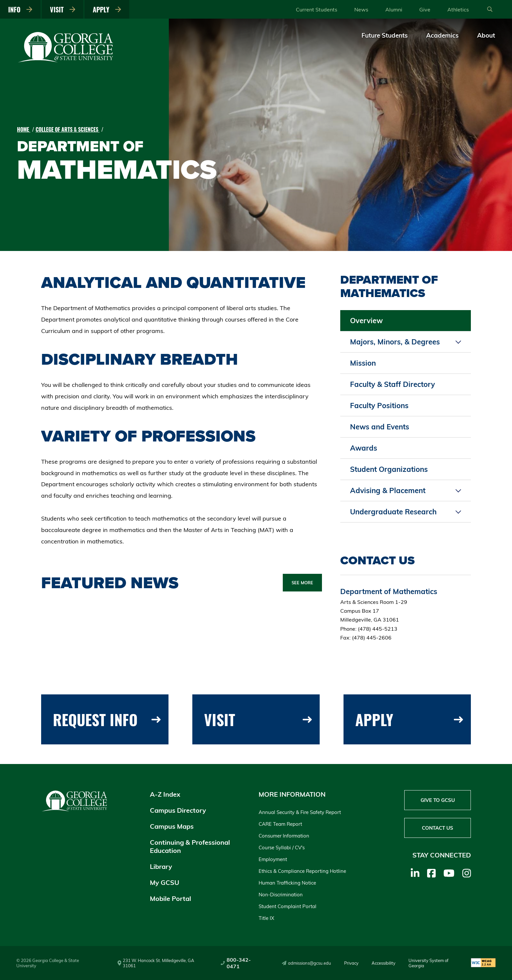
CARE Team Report (280, 824)
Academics (442, 35)
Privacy (351, 963)
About (486, 35)
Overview (366, 321)
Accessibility (384, 963)
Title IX (266, 918)
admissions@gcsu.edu (306, 963)
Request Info (107, 719)
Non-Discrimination (281, 895)
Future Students (385, 35)
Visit (63, 9)
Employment (273, 859)
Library (161, 866)
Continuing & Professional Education (190, 846)
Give (425, 9)
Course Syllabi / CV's (282, 847)
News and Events (380, 427)
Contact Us (438, 828)
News (361, 9)
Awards (364, 448)
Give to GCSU (438, 800)
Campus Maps (172, 826)
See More (302, 583)
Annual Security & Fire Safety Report (300, 812)
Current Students (317, 9)
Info (20, 9)
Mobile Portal (170, 898)
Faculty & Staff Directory (392, 384)
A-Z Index (165, 794)
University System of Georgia (428, 963)
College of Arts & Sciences (68, 129)
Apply (107, 9)
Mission (363, 363)
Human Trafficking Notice (287, 883)
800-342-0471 (236, 963)
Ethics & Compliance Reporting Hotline (302, 871)
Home (24, 129)
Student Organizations (389, 469)
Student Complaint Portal (288, 906)
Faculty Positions (379, 406)
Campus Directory (178, 810)
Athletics (458, 9)
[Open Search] (490, 9)
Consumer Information (284, 836)
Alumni (394, 9)
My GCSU (165, 882)
